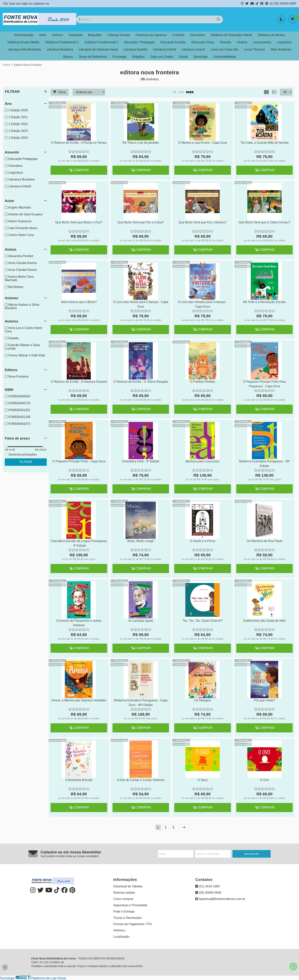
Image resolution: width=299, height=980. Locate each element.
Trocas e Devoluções (128, 918)
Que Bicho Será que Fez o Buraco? (203, 222)
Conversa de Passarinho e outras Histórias (79, 623)
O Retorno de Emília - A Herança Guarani (79, 382)
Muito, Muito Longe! (141, 541)
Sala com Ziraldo (162, 57)
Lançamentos (262, 42)
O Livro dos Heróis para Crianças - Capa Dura (141, 304)
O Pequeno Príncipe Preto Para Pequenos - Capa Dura (264, 384)
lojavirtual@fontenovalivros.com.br (220, 899)
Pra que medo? (264, 700)
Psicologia (119, 57)
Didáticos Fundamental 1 (62, 42)
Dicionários (198, 35)
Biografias (95, 35)
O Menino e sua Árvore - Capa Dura (203, 143)
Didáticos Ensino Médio (23, 42)
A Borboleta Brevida (79, 780)
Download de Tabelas (128, 886)
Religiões (138, 57)
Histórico (119, 930)
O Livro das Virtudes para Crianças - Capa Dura (203, 304)
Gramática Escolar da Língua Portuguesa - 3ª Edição (79, 543)
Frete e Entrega (124, 911)
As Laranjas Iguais (141, 621)
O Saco (203, 780)
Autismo (57, 35)
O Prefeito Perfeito (203, 382)
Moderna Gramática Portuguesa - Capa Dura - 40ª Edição (141, 703)
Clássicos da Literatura (151, 35)
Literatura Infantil (164, 49)
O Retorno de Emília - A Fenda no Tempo (79, 143)
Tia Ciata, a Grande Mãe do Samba (264, 143)
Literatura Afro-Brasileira (25, 49)
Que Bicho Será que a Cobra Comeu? (264, 222)
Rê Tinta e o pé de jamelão (141, 143)
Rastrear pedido (124, 893)
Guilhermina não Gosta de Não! (264, 621)
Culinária (178, 35)
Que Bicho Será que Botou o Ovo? (79, 222)
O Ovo (264, 780)
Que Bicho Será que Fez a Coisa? (141, 222)
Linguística (284, 42)
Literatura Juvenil (193, 49)
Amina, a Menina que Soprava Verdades (79, 700)
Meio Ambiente (281, 49)
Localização (121, 937)
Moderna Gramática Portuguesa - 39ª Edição (264, 464)
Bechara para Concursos (203, 461)
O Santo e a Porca (203, 541)
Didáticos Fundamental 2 (102, 42)
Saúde (183, 57)
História (242, 42)
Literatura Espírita (135, 49)
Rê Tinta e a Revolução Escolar (264, 302)
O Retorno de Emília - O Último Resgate (141, 382)
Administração (24, 35)
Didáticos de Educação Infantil (231, 35)
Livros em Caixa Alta (224, 49)
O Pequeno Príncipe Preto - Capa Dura (79, 461)
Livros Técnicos (255, 49)
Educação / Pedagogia (139, 42)
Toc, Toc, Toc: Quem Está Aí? (203, 621)
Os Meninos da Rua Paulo (264, 541)
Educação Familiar (173, 42)
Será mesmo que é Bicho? (79, 302)
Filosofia (225, 42)
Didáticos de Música (271, 35)
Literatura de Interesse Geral (98, 49)
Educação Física (203, 42)
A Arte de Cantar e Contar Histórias (141, 780)
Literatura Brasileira (60, 49)
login (25, 4)
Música (68, 57)
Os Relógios (203, 700)
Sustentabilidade (224, 57)
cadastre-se (41, 4)
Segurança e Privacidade (130, 905)
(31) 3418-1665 (207, 886)
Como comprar (123, 899)
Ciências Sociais (119, 35)
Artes (43, 35)
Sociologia (201, 57)
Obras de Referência (93, 57)
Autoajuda (76, 35)
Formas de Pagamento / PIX (133, 924)
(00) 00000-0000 (283, 4)
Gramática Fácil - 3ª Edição (141, 461)
